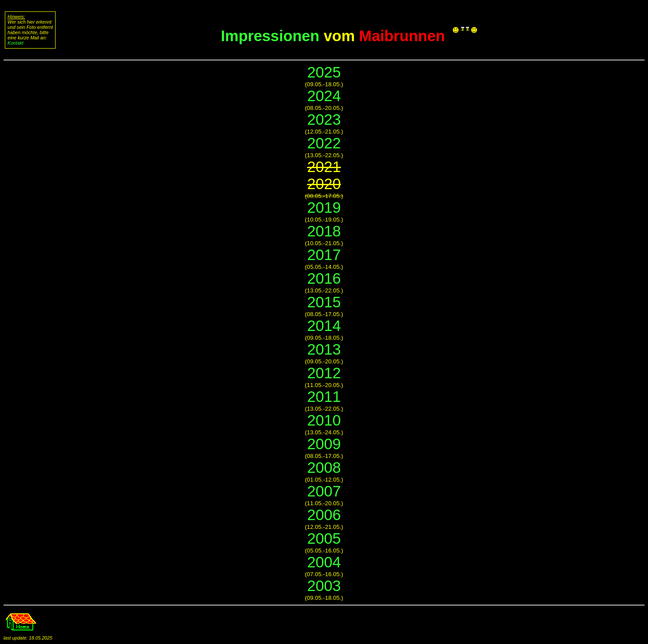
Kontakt (15, 43)
